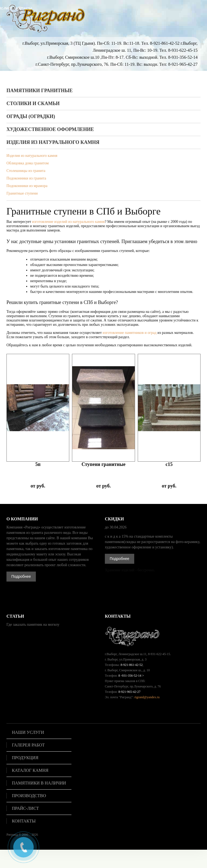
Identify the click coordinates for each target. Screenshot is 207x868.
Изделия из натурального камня (32, 156)
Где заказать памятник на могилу (33, 625)
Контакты (24, 821)
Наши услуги (28, 732)
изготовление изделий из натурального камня (68, 222)
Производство (29, 796)
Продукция (25, 758)
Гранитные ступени (22, 193)
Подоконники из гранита (26, 178)
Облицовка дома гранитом (28, 163)
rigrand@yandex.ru (147, 697)
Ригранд (12, 835)
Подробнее (21, 576)
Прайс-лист (25, 808)
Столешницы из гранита (26, 171)
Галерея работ (28, 745)
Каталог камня (30, 770)
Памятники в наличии (39, 783)
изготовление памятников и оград (130, 333)
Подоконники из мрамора (27, 186)
